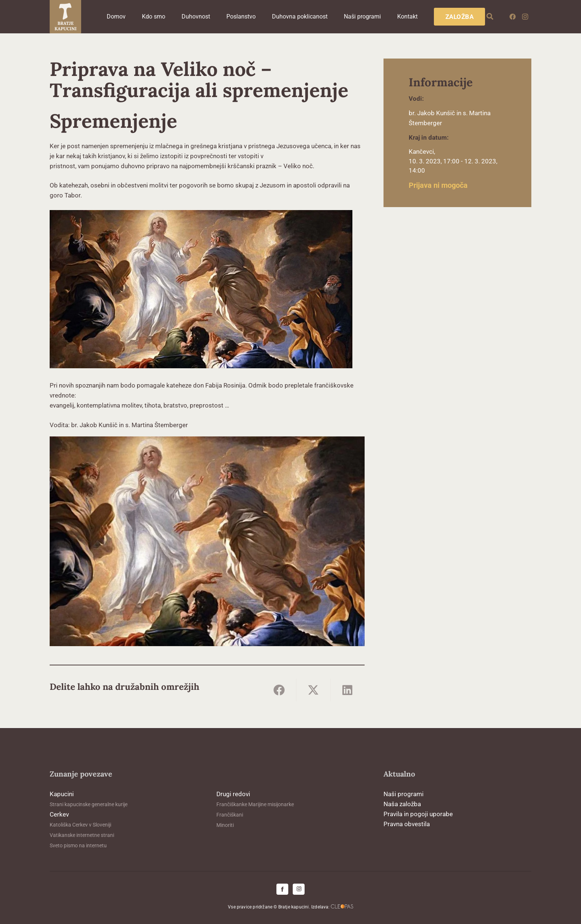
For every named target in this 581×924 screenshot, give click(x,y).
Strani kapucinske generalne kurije (89, 804)
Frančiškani (230, 815)
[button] (490, 17)
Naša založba (402, 804)
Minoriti (225, 825)
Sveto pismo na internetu (78, 845)
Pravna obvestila (407, 824)
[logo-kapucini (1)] (65, 17)
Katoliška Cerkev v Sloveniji (80, 825)
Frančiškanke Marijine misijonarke (255, 804)
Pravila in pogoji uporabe (418, 814)
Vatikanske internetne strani (82, 835)
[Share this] (279, 690)
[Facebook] (512, 17)
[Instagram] (525, 17)
